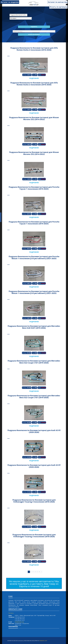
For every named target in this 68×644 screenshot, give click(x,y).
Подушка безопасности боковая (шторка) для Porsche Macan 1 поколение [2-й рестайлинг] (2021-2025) (34, 257)
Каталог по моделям (10, 2)
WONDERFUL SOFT (43, 641)
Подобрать (34, 27)
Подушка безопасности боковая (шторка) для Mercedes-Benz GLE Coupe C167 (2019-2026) (34, 362)
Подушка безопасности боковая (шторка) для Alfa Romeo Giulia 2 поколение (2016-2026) (34, 49)
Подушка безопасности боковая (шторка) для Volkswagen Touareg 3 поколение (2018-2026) (34, 501)
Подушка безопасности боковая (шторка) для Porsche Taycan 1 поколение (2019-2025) (34, 188)
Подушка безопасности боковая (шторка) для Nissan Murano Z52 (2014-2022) (34, 118)
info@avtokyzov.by (19, 622)
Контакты (11, 613)
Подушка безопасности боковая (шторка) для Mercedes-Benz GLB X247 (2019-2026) (34, 327)
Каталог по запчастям (58, 2)
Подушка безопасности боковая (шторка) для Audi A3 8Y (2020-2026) (34, 431)
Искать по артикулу (58, 7)
